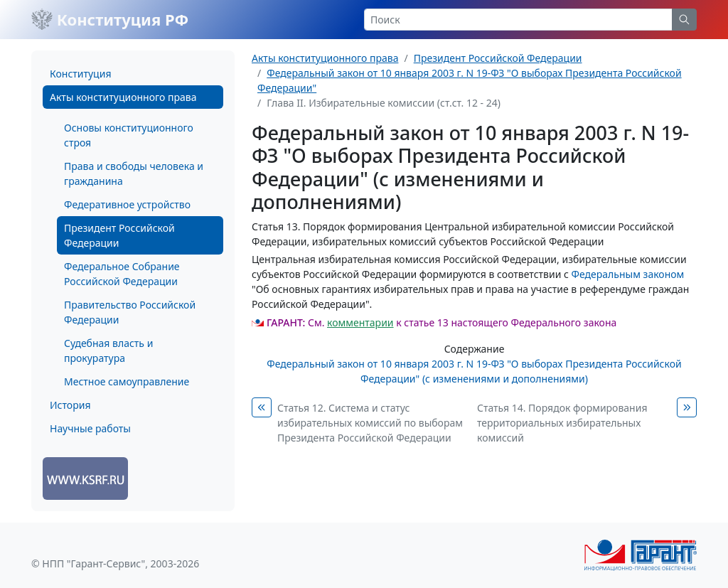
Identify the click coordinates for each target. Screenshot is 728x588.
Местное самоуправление (127, 381)
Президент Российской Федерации (119, 235)
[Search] (518, 20)
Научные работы (90, 428)
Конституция (80, 74)
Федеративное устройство (127, 204)
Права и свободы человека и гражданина (134, 173)
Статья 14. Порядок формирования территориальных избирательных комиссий (562, 423)
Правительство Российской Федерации (130, 312)
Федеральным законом (628, 274)
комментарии (360, 322)
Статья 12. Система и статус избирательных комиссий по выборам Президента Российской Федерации (370, 423)
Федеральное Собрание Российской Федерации (122, 274)
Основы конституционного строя (129, 135)
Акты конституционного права (123, 97)
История (70, 405)
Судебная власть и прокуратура (108, 351)
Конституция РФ (110, 19)
